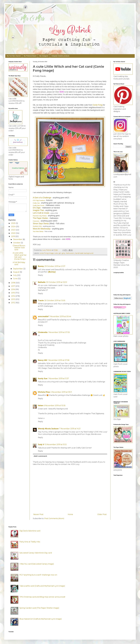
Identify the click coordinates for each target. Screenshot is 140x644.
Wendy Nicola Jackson (48, 429)
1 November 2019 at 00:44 (60, 316)
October (17, 243)
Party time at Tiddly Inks (30, 542)
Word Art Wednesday (42, 229)
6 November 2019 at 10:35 (55, 406)
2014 (13, 296)
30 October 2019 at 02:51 (57, 282)
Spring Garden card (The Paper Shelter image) (39, 608)
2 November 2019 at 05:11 (61, 392)
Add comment (40, 456)
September (18, 269)
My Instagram (44, 56)
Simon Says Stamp (41, 224)
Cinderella (43, 332)
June (16, 279)
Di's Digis (37, 208)
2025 (13, 223)
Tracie (41, 301)
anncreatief (43, 316)
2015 (13, 293)
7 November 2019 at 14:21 (70, 429)
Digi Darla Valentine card (30, 531)
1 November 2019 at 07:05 (59, 332)
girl (60, 253)
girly (63, 253)
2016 (13, 289)
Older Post (102, 514)
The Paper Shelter (40, 218)
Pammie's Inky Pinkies (40, 216)
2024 (14, 227)
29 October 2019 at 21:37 (55, 266)
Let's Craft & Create (41, 213)
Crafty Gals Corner (39, 205)
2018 (13, 283)
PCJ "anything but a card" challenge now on (38, 575)
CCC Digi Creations (39, 200)
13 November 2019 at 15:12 (56, 444)
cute (56, 253)
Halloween (70, 253)
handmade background (84, 253)
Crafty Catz (36, 203)
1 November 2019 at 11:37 (58, 379)
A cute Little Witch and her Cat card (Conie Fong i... (20, 256)
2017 (13, 286)
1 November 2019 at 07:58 (58, 360)
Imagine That (38, 210)
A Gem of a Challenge (42, 198)
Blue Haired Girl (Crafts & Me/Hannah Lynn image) (41, 619)
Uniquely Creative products (60, 56)
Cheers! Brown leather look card (19, 248)
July (15, 275)
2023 (14, 230)
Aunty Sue (43, 379)
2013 (13, 299)
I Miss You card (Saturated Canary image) (37, 564)
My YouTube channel (14, 56)
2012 (13, 303)
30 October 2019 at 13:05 (55, 301)
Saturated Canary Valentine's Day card (36, 553)
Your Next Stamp (38, 231)
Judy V (41, 444)
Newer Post (38, 514)
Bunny (41, 266)
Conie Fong (98, 105)
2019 (13, 236)
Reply (40, 275)
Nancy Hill (42, 360)
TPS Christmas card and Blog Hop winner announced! (42, 597)
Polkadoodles (36, 221)
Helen (41, 406)
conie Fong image (47, 253)
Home (70, 514)
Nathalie (42, 282)
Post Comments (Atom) (54, 518)
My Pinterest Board (30, 56)
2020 (14, 233)
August (17, 272)
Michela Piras (44, 392)
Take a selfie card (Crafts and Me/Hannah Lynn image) (42, 586)
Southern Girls (37, 226)
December (18, 239)
